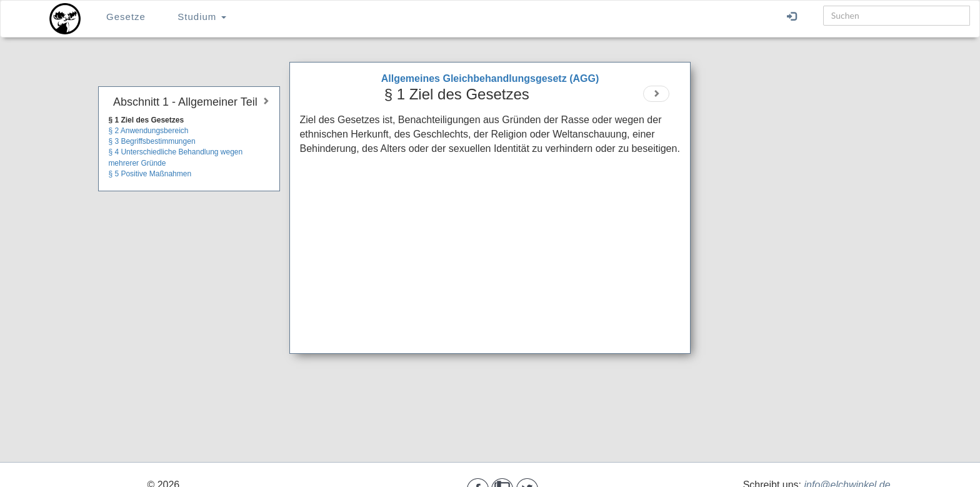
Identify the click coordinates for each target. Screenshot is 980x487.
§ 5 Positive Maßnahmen (150, 174)
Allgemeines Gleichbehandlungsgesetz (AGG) (490, 78)
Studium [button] (202, 17)
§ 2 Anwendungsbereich (148, 131)
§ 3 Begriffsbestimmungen (152, 141)
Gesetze (126, 17)
